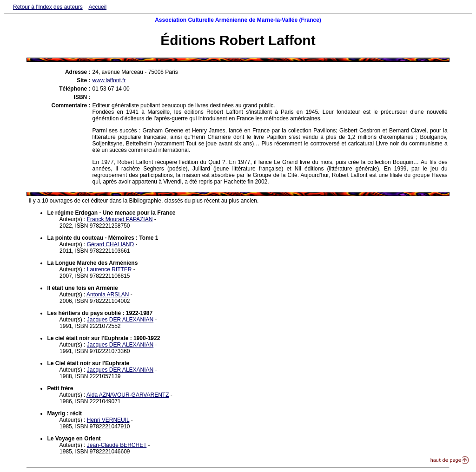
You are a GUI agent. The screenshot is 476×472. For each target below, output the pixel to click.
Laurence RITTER (109, 269)
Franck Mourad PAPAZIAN (120, 219)
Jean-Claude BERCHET (117, 445)
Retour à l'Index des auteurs (48, 7)
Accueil (97, 7)
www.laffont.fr (109, 80)
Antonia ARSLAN (108, 295)
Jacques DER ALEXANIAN (120, 320)
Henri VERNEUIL (108, 420)
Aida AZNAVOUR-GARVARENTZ (128, 395)
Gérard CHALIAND (110, 244)
